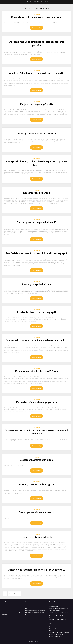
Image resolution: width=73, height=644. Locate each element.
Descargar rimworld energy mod (9, 609)
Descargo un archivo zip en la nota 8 (36, 133)
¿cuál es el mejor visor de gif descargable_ (11, 611)
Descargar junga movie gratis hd (56, 634)
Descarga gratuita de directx (36, 537)
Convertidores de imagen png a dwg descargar (36, 17)
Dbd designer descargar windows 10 (36, 222)
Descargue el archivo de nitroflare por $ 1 (58, 616)
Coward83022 (36, 14)
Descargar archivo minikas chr (56, 636)
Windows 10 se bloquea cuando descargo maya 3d (36, 73)
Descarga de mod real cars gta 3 (36, 484)
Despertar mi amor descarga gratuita (36, 402)
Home (24, 2)
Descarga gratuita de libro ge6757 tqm (36, 371)
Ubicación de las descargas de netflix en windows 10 (36, 570)
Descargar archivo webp (36, 193)
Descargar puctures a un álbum (36, 460)
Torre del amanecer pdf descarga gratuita (11, 607)
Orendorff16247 (45, 2)
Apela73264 (30, 2)
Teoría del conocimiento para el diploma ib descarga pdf (36, 253)
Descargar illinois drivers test (8, 605)
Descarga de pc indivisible (36, 284)
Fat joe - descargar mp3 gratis (36, 104)
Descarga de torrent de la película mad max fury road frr (36, 340)
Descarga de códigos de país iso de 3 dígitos (35, 611)
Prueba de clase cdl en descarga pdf (36, 312)
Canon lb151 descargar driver (32, 605)
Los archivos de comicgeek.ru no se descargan (59, 632)
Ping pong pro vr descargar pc (56, 627)
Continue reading (36, 28)
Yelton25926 (37, 2)
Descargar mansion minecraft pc (36, 512)
